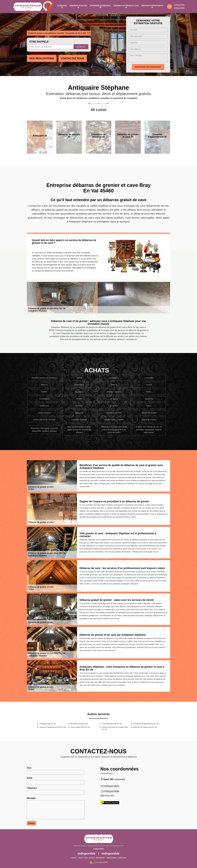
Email (30, 778)
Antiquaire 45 (62, 7)
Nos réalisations (42, 58)
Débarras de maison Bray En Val (145, 727)
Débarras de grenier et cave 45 (126, 7)
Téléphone (32, 788)
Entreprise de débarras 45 (100, 7)
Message (31, 798)
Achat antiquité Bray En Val (112, 724)
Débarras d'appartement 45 (152, 7)
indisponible (179, 5)
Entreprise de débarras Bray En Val (146, 724)
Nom (29, 768)
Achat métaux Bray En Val (80, 727)
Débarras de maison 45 (78, 7)
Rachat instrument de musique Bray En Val (115, 728)
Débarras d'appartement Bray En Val (53, 727)
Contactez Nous (73, 58)
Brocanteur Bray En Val (79, 724)
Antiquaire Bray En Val (48, 724)
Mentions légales (117, 858)
